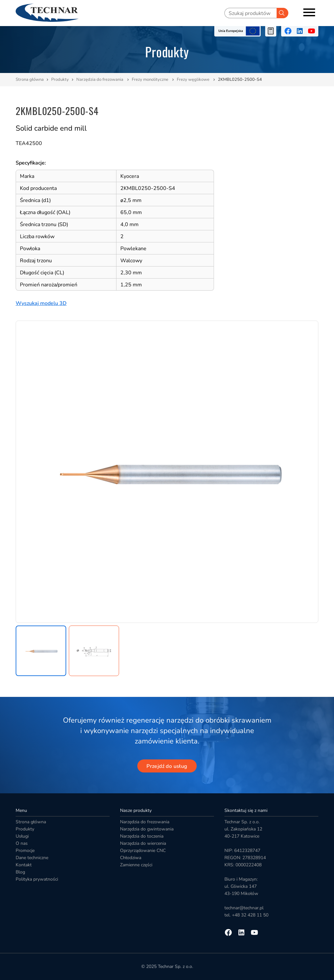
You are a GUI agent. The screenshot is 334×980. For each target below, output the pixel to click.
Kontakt (24, 865)
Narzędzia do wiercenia (143, 843)
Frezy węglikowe (194, 79)
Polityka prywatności (37, 879)
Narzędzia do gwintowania (147, 829)
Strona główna (30, 79)
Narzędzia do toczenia (142, 836)
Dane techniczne (32, 858)
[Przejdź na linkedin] (300, 31)
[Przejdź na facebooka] (288, 31)
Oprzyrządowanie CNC (143, 850)
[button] (41, 651)
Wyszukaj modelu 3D (41, 303)
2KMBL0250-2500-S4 (240, 79)
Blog (20, 872)
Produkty (60, 79)
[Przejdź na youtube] (311, 31)
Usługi (22, 836)
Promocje (25, 850)
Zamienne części (136, 865)
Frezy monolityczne (151, 79)
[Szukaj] (282, 13)
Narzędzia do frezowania (100, 79)
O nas (22, 843)
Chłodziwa (131, 858)
